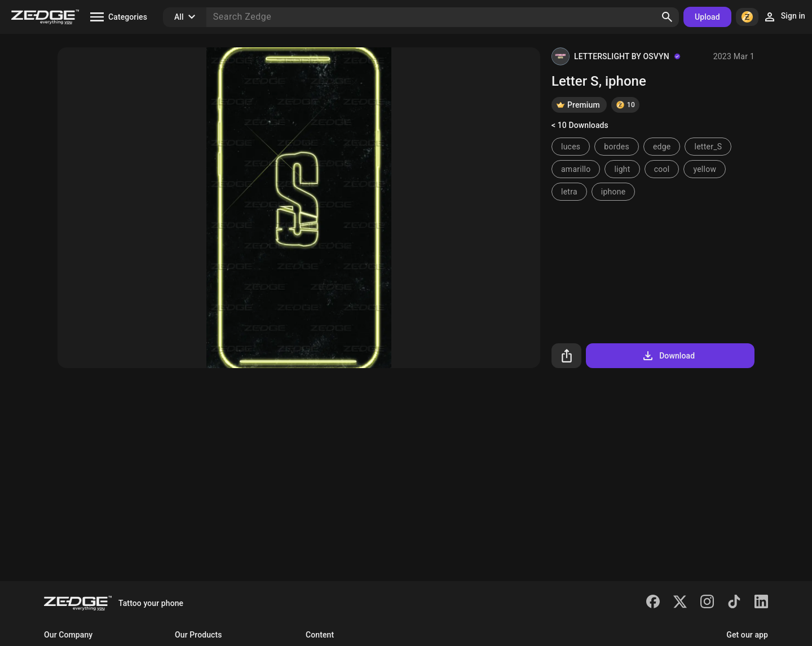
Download (668, 356)
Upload (707, 17)
